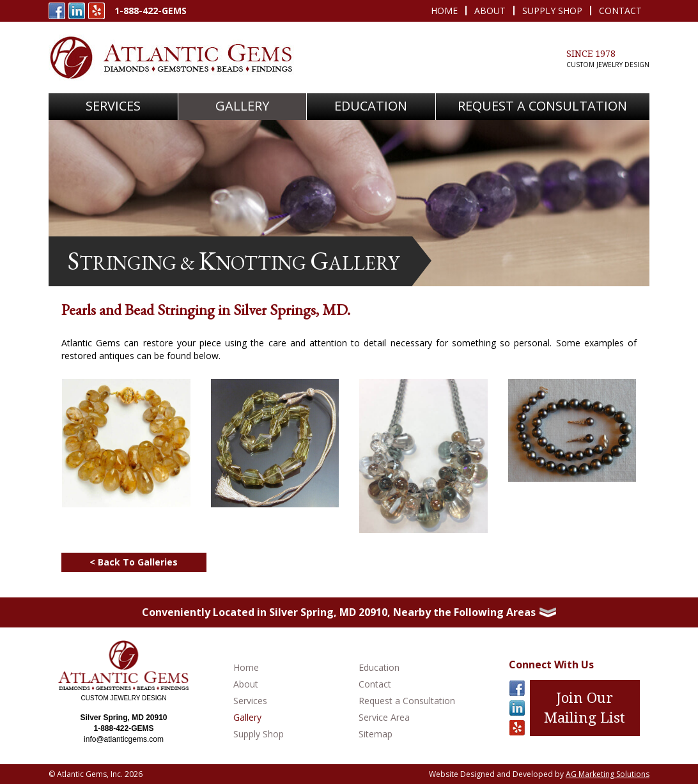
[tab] (349, 612)
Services (250, 701)
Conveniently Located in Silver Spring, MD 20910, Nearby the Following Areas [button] (349, 612)
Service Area (384, 717)
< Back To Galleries (135, 562)
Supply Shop (552, 11)
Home (444, 11)
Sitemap (376, 734)
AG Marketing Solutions (608, 774)
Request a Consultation (407, 701)
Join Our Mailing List (585, 708)
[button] (113, 107)
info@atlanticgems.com (124, 739)
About (490, 11)
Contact (620, 11)
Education (371, 106)
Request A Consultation (542, 106)
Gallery (242, 106)
